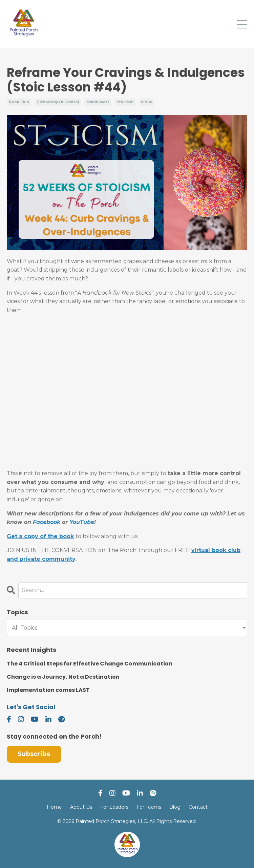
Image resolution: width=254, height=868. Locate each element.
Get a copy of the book (40, 536)
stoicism (125, 102)
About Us (81, 807)
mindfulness (98, 102)
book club (19, 102)
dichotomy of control (58, 102)
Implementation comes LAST (48, 690)
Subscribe (34, 754)
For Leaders (114, 807)
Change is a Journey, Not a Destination (63, 677)
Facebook (47, 522)
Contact (198, 807)
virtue (146, 102)
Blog (175, 807)
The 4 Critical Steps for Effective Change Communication (90, 664)
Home (54, 807)
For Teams (149, 807)
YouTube (82, 522)
